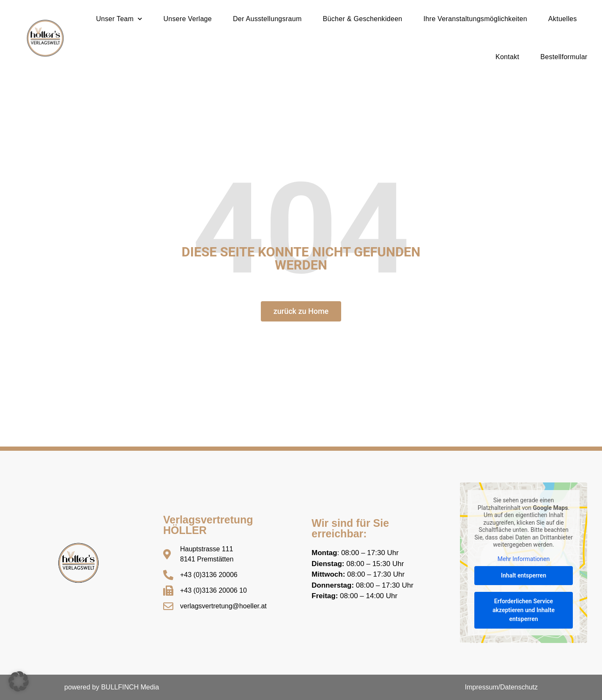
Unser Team (119, 19)
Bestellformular (564, 57)
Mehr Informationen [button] (524, 559)
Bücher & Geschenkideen (363, 19)
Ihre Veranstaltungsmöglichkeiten (475, 19)
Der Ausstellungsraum (267, 19)
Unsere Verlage (188, 19)
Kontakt (507, 57)
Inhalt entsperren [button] (524, 575)
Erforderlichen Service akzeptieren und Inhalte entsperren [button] (524, 610)
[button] (19, 681)
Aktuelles (563, 19)
